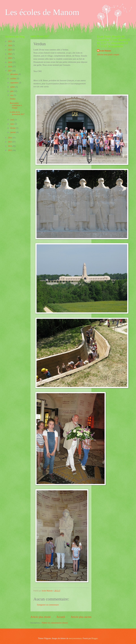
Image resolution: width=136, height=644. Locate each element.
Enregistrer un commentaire (48, 605)
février (13, 128)
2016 (10, 138)
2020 (10, 58)
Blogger (94, 638)
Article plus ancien (81, 617)
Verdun (13, 99)
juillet (13, 87)
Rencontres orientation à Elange (16, 105)
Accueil (61, 617)
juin (12, 91)
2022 (10, 54)
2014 (10, 146)
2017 (10, 71)
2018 (10, 67)
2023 (10, 50)
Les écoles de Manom (42, 12)
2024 (10, 45)
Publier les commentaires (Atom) (55, 623)
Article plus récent (41, 617)
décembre (14, 74)
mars (12, 124)
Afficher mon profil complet (108, 55)
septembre (15, 83)
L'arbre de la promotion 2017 (17, 113)
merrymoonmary (75, 638)
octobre (14, 79)
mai (12, 95)
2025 (10, 41)
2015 (10, 142)
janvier (13, 132)
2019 (10, 62)
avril (12, 120)
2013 (10, 150)
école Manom (105, 51)
